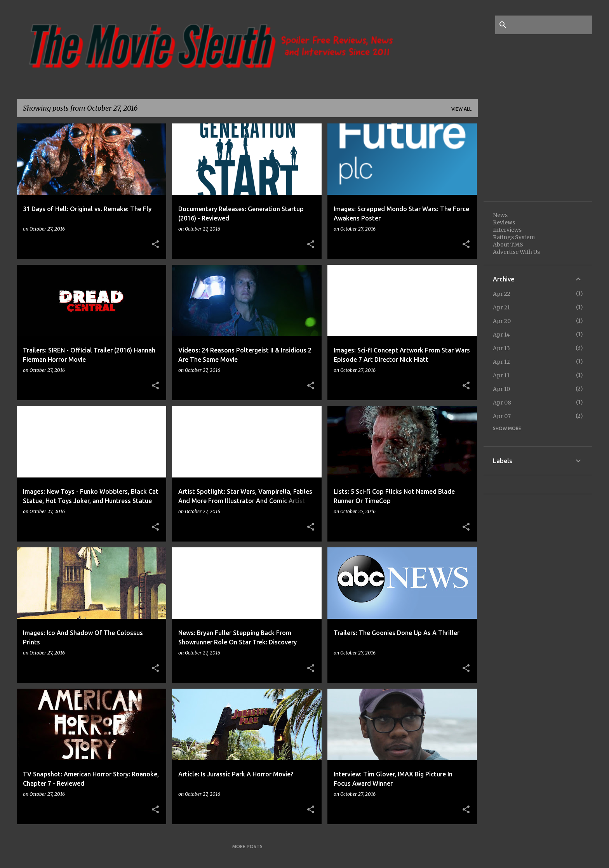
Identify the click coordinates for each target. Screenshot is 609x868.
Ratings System (514, 237)
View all (461, 109)
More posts (247, 846)
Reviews (504, 222)
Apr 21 (501, 307)
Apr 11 (501, 375)
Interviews (507, 230)
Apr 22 (502, 294)
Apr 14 (501, 335)
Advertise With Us (516, 252)
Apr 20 (502, 321)
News (500, 215)
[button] (155, 245)
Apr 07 (502, 416)
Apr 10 (501, 389)
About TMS (508, 245)
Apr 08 (502, 403)
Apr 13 (501, 348)
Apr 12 (501, 362)
